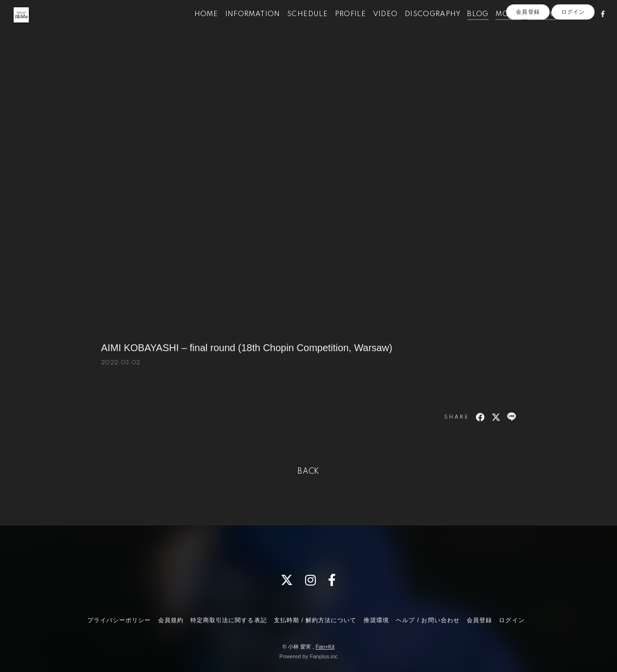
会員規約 (171, 620)
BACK (308, 472)
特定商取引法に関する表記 (228, 620)
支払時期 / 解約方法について (315, 620)
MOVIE (496, 28)
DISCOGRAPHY (420, 28)
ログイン (573, 45)
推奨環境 (376, 620)
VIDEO (373, 28)
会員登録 (528, 45)
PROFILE (338, 28)
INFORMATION (240, 28)
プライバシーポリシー (119, 620)
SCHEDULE (295, 28)
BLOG (466, 28)
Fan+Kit (325, 647)
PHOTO (531, 28)
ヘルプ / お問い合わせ (428, 620)
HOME (194, 28)
